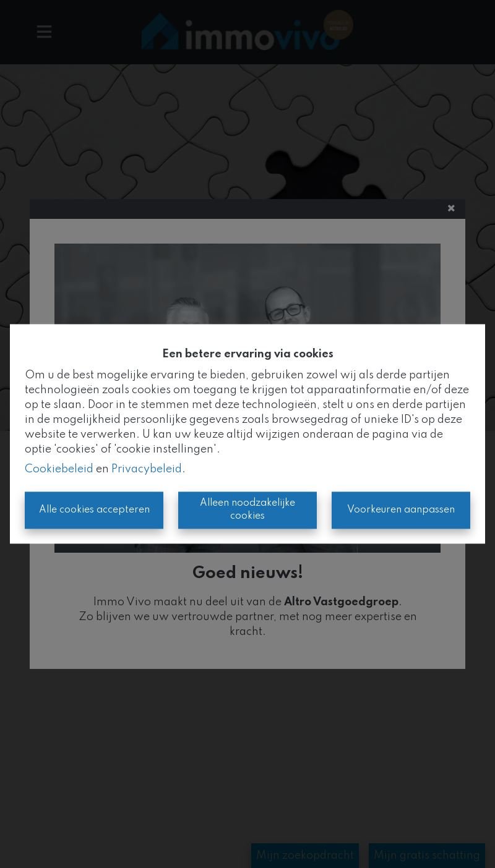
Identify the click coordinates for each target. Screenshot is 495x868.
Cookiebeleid (59, 470)
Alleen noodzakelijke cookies (247, 510)
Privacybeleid (147, 470)
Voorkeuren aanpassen (401, 510)
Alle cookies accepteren (94, 510)
